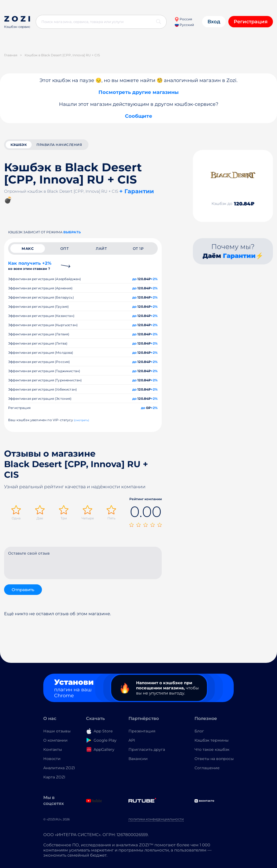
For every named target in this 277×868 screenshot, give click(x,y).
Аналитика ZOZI (59, 768)
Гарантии (239, 256)
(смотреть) (82, 420)
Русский (184, 25)
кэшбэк (19, 145)
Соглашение (207, 768)
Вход (214, 22)
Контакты (53, 749)
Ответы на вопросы (214, 759)
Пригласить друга (147, 749)
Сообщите (139, 116)
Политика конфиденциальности (156, 819)
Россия (183, 19)
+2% (154, 279)
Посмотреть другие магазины (138, 92)
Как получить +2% (30, 266)
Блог (199, 731)
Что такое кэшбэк (212, 749)
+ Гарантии (137, 191)
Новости (52, 759)
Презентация (142, 731)
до (134, 279)
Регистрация (251, 22)
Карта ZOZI (54, 777)
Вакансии (138, 759)
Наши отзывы (57, 731)
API (132, 740)
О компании (55, 740)
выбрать (72, 232)
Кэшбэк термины (212, 740)
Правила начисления (59, 145)
